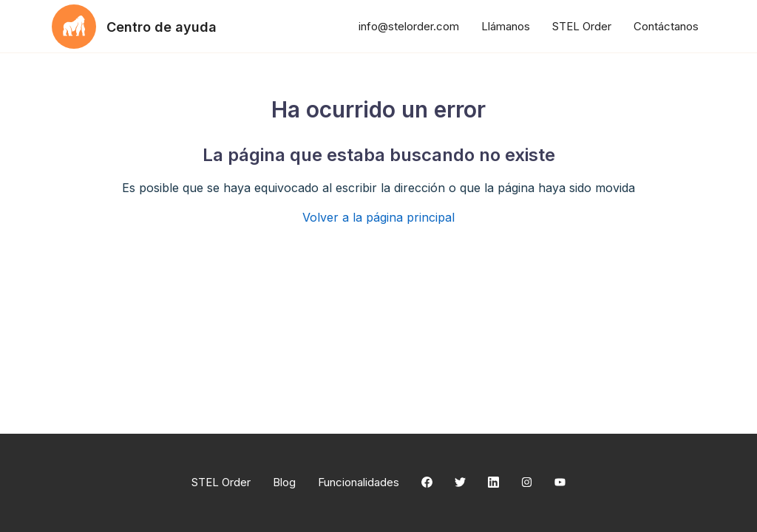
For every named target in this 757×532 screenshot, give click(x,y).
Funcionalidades (359, 482)
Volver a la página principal (378, 217)
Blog (284, 482)
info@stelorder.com (409, 26)
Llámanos (506, 26)
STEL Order (582, 26)
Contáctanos (666, 26)
